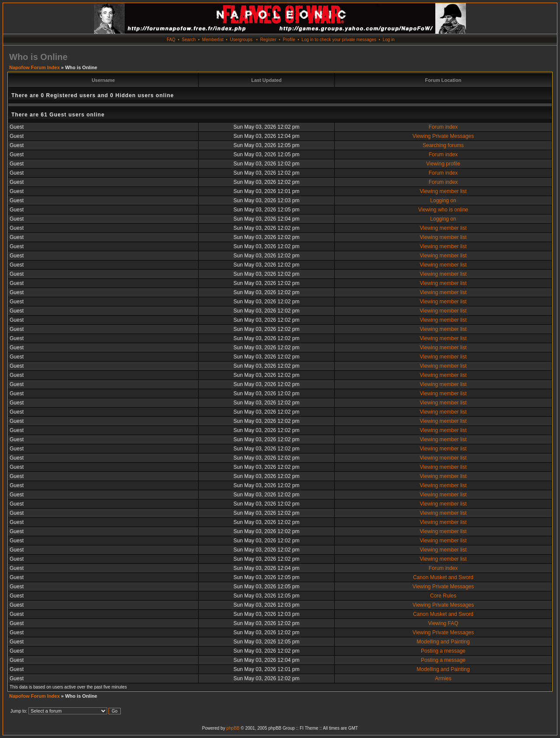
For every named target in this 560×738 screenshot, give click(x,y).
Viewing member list (443, 191)
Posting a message (443, 651)
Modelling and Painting (443, 642)
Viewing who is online (443, 210)
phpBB (233, 728)
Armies (443, 678)
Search (189, 40)
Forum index (443, 127)
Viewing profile (443, 164)
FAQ (171, 40)
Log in (389, 40)
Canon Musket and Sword (443, 577)
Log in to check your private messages (339, 40)
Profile (289, 40)
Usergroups (241, 40)
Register (268, 40)
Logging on (443, 200)
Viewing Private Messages (443, 136)
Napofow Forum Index (35, 67)
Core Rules (443, 596)
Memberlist (213, 40)
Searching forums (443, 145)
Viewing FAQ (443, 623)
